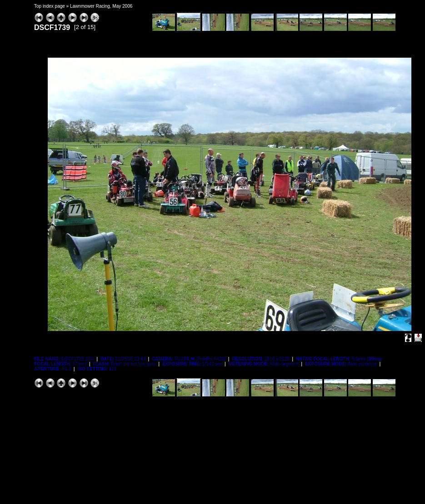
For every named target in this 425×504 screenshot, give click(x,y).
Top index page (50, 6)
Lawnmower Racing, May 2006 (101, 6)
